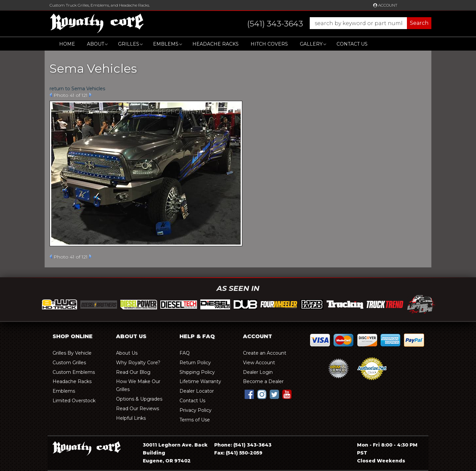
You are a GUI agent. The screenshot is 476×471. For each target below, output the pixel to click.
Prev (51, 95)
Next (90, 95)
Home (67, 44)
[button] (333, 23)
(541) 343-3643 (252, 445)
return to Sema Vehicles (77, 89)
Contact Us (352, 44)
